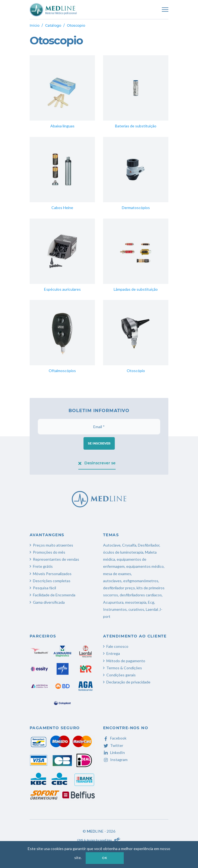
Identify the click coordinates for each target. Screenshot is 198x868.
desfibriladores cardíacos (141, 595)
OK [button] (105, 858)
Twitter (113, 745)
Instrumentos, (115, 609)
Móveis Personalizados (52, 574)
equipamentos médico (145, 566)
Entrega (113, 653)
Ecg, (151, 602)
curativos (136, 609)
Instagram (115, 760)
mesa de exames (117, 574)
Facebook (115, 738)
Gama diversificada (49, 602)
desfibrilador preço (119, 588)
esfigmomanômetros (141, 581)
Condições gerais (121, 675)
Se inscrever (99, 443)
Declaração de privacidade (128, 682)
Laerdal (152, 609)
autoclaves (112, 581)
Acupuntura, (114, 602)
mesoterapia (136, 602)
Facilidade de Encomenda (54, 595)
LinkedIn (114, 752)
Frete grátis (43, 566)
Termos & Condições (124, 668)
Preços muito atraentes (53, 545)
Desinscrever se (97, 463)
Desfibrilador (149, 545)
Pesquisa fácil (44, 588)
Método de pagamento (126, 661)
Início (35, 25)
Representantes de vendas (56, 559)
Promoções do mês (49, 552)
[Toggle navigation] (165, 10)
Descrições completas (52, 581)
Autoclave (112, 545)
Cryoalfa (129, 545)
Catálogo (53, 25)
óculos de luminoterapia (123, 552)
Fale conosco (117, 646)
